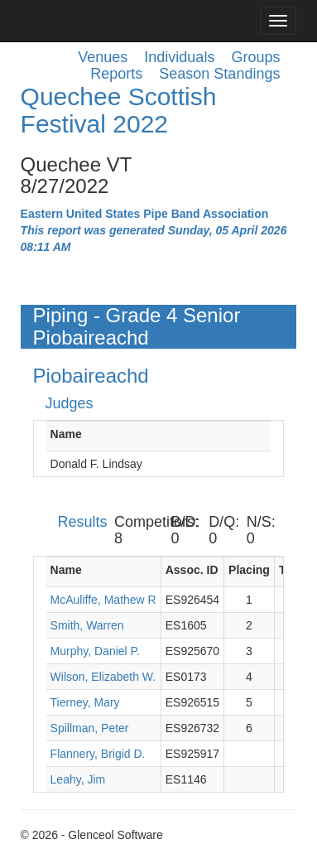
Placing (249, 570)
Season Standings (219, 74)
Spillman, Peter (90, 728)
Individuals (179, 57)
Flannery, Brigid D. (98, 754)
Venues (103, 57)
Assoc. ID (192, 570)
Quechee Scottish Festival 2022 (119, 110)
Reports (116, 74)
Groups (255, 57)
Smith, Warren (87, 625)
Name (66, 434)
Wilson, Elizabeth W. (103, 677)
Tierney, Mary (85, 702)
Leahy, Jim (78, 779)
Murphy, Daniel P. (95, 651)
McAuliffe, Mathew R (103, 600)
